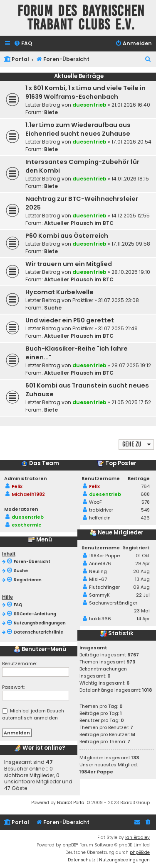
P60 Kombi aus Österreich (67, 236)
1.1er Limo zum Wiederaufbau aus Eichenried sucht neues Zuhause (78, 129)
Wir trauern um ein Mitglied (69, 264)
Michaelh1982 (28, 494)
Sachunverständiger (113, 603)
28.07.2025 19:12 (131, 365)
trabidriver (101, 510)
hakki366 (100, 619)
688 (145, 494)
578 (146, 502)
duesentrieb (89, 105)
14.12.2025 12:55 (131, 216)
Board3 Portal (71, 803)
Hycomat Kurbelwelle (59, 292)
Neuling (98, 571)
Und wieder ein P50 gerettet (70, 320)
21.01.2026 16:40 (131, 105)
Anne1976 (100, 563)
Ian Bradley (137, 838)
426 (145, 518)
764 (145, 486)
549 (145, 510)
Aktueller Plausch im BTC (79, 223)
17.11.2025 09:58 (131, 244)
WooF (95, 502)
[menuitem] (23, 44)
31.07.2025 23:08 (119, 300)
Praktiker (83, 300)
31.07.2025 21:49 (118, 328)
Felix (17, 486)
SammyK (99, 595)
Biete (51, 112)
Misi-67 (98, 579)
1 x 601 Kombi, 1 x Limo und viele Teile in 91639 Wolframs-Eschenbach (85, 92)
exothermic (26, 525)
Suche (53, 308)
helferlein (100, 518)
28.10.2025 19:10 (131, 272)
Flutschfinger (104, 587)
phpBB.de (140, 852)
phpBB (69, 845)
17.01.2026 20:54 (131, 142)
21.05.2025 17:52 (131, 402)
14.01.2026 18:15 (130, 179)
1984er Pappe (104, 556)
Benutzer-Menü (40, 649)
